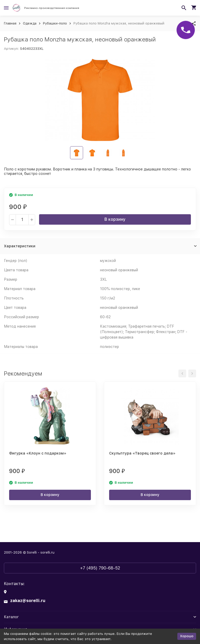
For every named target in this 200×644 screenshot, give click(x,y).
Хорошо (187, 636)
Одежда (30, 23)
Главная (10, 23)
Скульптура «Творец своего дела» (142, 453)
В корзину (115, 219)
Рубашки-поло (55, 23)
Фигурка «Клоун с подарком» (38, 453)
